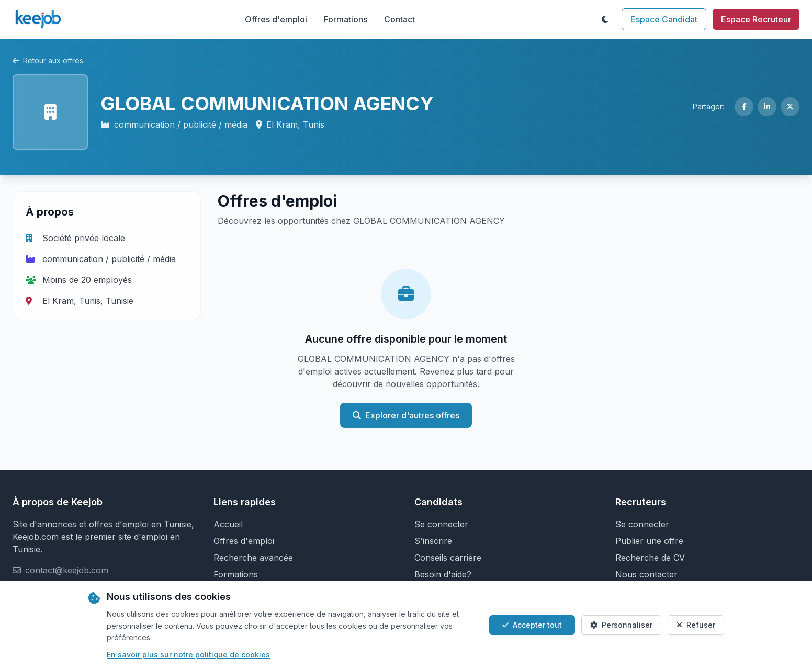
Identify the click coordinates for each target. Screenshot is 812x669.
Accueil (228, 524)
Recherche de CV (650, 558)
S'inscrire (433, 541)
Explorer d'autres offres (406, 415)
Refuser (696, 625)
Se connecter (441, 524)
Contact (399, 19)
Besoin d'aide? (443, 574)
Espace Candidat (664, 19)
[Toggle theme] (605, 19)
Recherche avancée (253, 558)
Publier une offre (649, 541)
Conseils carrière (448, 558)
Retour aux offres (48, 60)
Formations (346, 19)
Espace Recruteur (756, 19)
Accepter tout (532, 625)
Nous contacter (646, 574)
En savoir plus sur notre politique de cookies (188, 655)
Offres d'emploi (276, 19)
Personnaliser (621, 625)
